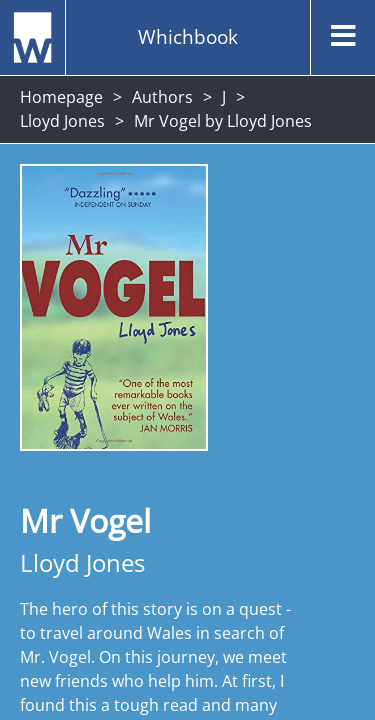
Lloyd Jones (62, 121)
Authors (162, 97)
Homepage (61, 97)
